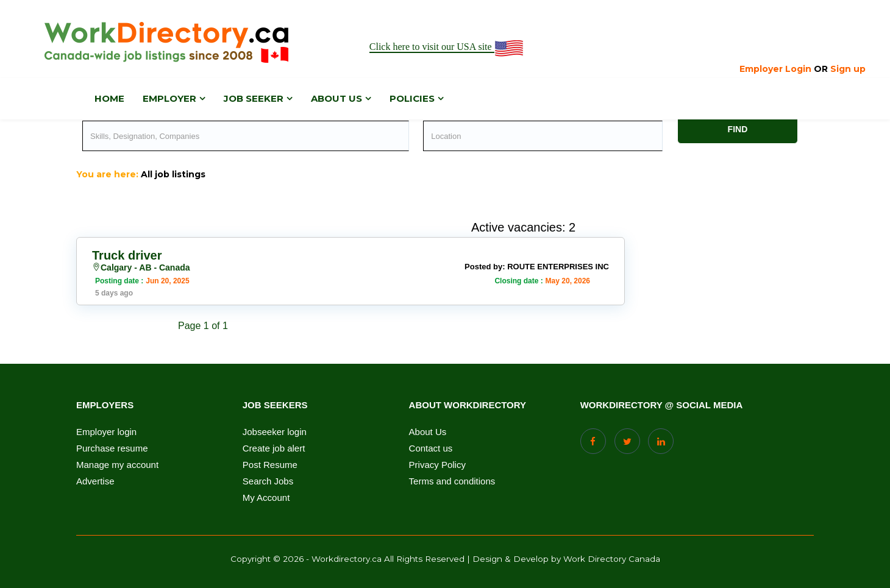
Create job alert (274, 448)
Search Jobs (268, 481)
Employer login (106, 432)
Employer (169, 98)
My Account (266, 498)
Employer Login (775, 69)
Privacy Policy (437, 465)
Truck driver (127, 255)
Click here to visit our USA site (447, 47)
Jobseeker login (275, 432)
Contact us (431, 448)
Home (109, 98)
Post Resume (270, 465)
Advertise (95, 481)
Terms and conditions (452, 481)
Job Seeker (254, 98)
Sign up (848, 69)
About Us (428, 432)
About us (336, 98)
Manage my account (117, 465)
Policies (412, 98)
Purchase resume (112, 448)
